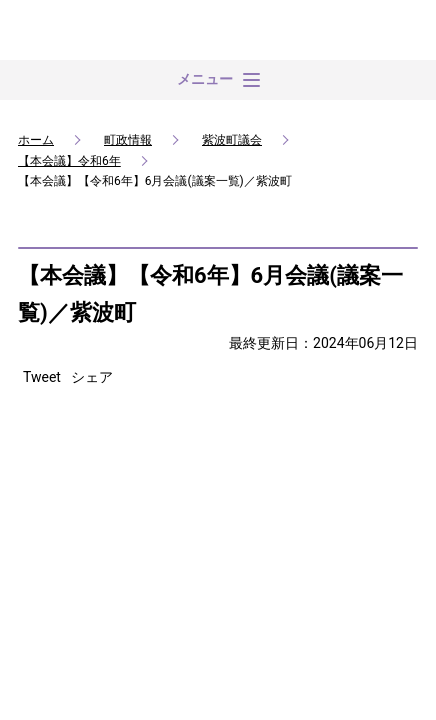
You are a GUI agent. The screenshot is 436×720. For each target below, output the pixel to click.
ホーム (36, 140)
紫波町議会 (232, 140)
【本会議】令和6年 (69, 161)
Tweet (42, 377)
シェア (92, 377)
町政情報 (128, 140)
